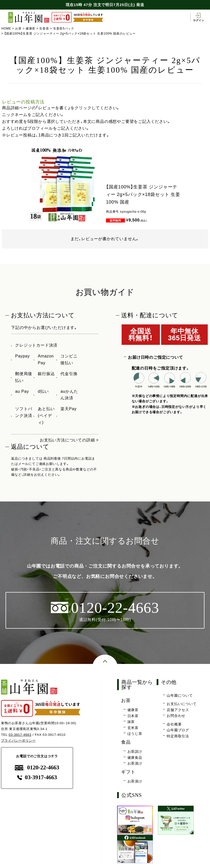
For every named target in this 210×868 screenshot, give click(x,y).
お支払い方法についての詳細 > (69, 440)
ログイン (199, 17)
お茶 (18, 29)
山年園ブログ (178, 730)
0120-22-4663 (37, 768)
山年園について (180, 695)
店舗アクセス (178, 710)
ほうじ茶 (135, 734)
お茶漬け (135, 764)
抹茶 (131, 722)
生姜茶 (44, 29)
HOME (6, 29)
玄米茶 (133, 728)
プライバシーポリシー (18, 740)
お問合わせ (176, 716)
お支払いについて (182, 704)
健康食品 (135, 758)
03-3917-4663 (20, 735)
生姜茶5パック (64, 29)
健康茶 (30, 29)
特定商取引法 (178, 736)
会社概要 (174, 724)
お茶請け (135, 752)
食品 (126, 742)
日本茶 (133, 716)
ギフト (129, 772)
